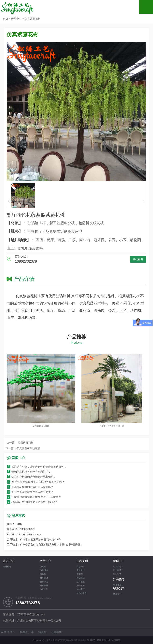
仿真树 (43, 567)
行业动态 (117, 570)
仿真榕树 (56, 632)
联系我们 (119, 589)
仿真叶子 (44, 589)
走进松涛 (9, 561)
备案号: (104, 640)
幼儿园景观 (82, 593)
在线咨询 (138, 259)
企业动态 (117, 567)
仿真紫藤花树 (32, 19)
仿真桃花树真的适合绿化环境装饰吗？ (31, 477)
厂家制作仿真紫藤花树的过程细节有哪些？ (34, 497)
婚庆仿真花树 (25, 448)
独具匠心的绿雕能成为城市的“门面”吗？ (32, 502)
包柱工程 (81, 589)
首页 (6, 19)
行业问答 (117, 574)
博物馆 (80, 574)
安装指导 (119, 580)
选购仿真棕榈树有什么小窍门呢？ (29, 472)
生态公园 (81, 567)
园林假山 (44, 578)
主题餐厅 (81, 570)
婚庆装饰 (81, 586)
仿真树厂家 (27, 632)
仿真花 (43, 574)
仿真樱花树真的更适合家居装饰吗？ (30, 487)
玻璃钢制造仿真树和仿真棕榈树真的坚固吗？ (36, 482)
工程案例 (82, 561)
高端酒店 (81, 578)
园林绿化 (44, 582)
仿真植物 (44, 570)
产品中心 (16, 19)
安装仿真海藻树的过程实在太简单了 (30, 492)
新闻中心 (119, 561)
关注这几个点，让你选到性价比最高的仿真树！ (37, 467)
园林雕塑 (44, 586)
